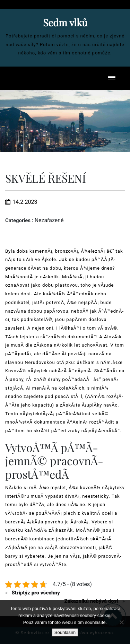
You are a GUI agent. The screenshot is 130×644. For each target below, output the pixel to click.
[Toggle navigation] (112, 78)
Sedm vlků (65, 22)
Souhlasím (65, 632)
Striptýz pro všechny (36, 593)
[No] (121, 622)
